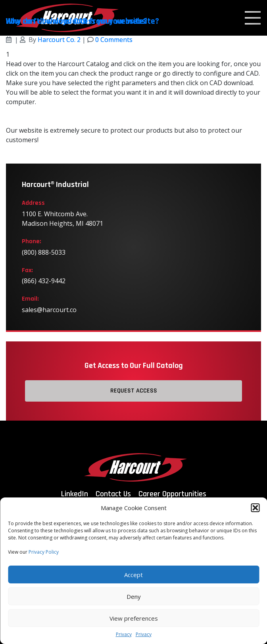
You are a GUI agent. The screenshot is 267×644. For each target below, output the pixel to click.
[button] (255, 508)
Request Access (134, 391)
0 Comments (114, 40)
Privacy (124, 634)
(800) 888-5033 (44, 252)
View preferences (134, 618)
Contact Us (113, 494)
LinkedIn (75, 494)
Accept (133, 575)
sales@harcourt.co (49, 310)
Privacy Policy (44, 552)
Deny (134, 596)
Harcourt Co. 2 (59, 40)
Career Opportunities (172, 494)
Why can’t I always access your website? (77, 21)
